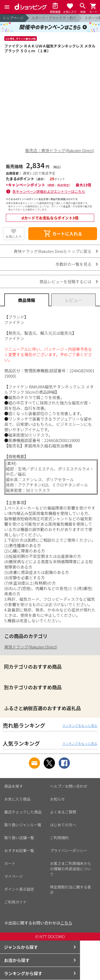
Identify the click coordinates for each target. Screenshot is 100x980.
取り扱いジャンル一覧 (23, 825)
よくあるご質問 (63, 812)
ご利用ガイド (15, 902)
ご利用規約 (59, 838)
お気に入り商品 (17, 799)
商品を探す (14, 786)
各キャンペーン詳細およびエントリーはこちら (49, 191)
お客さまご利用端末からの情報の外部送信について (71, 869)
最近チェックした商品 (23, 812)
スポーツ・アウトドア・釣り (54, 18)
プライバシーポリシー (69, 850)
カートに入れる (63, 234)
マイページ (14, 876)
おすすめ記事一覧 (19, 850)
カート (10, 863)
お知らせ (58, 799)
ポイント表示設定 (19, 889)
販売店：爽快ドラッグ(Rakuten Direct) (60, 150)
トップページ (13, 18)
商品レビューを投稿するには (65, 281)
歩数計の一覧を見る (73, 264)
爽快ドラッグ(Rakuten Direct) (31, 647)
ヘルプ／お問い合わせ (69, 786)
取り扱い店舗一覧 (19, 838)
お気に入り (14, 236)
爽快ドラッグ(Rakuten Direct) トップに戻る (53, 251)
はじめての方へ (63, 825)
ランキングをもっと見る (80, 725)
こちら (66, 923)
